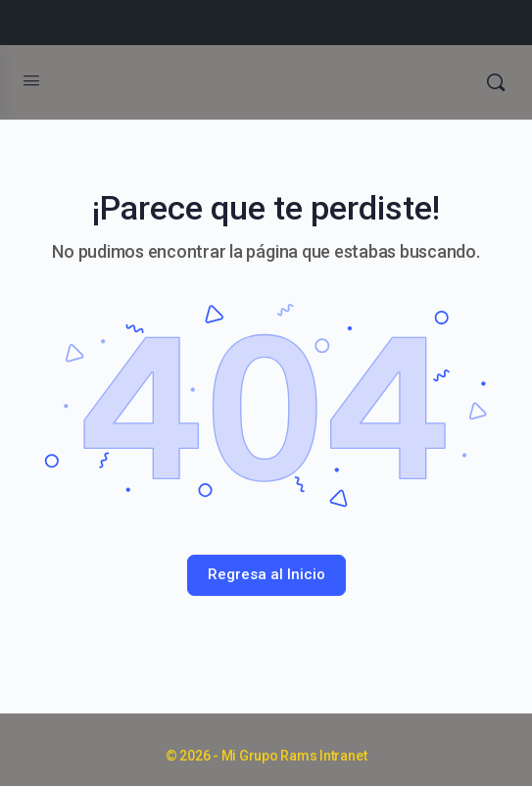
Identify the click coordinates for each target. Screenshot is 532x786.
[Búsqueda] (496, 82)
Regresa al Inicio (266, 574)
